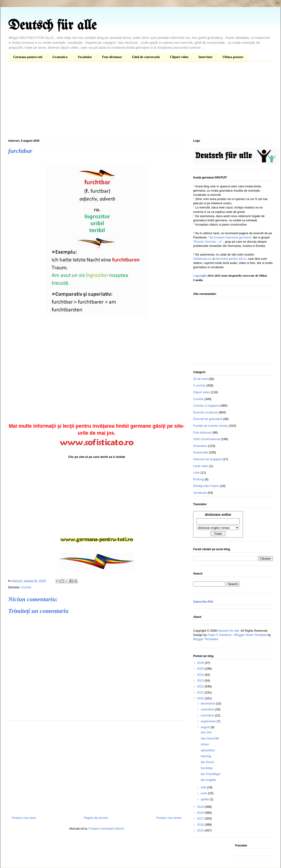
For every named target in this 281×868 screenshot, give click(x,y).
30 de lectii (200, 379)
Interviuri (205, 57)
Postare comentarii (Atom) (106, 829)
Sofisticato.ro (202, 259)
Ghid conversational (207, 439)
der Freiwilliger (211, 774)
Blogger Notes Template (250, 635)
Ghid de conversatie (146, 57)
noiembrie (208, 709)
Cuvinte (26, 587)
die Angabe (208, 780)
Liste (196, 473)
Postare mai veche (169, 818)
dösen (205, 744)
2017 (201, 818)
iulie (204, 787)
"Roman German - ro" (208, 242)
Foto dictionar (112, 57)
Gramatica (60, 57)
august (206, 727)
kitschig (206, 756)
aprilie (205, 799)
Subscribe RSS (203, 602)
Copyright (200, 276)
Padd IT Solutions (219, 635)
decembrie (208, 703)
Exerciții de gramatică (208, 419)
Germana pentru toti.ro (231, 259)
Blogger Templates (206, 639)
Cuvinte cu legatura (206, 406)
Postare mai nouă (24, 818)
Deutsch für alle (52, 26)
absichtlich (208, 750)
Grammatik (201, 452)
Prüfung (199, 479)
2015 (201, 830)
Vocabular (85, 57)
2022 (201, 686)
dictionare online (218, 515)
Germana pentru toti (28, 57)
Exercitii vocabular (206, 412)
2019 (201, 807)
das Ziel (206, 732)
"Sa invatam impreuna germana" (230, 237)
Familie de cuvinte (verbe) (211, 426)
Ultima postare (233, 57)
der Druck (207, 762)
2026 (201, 663)
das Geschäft (210, 738)
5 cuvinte (199, 385)
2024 (201, 675)
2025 (201, 669)
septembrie (209, 721)
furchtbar (207, 768)
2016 (201, 825)
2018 (201, 813)
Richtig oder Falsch (206, 486)
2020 (201, 698)
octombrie (208, 715)
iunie (204, 793)
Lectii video (201, 466)
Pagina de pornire (96, 818)
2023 (201, 681)
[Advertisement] (140, 101)
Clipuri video (179, 57)
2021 (201, 692)
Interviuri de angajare (207, 459)
